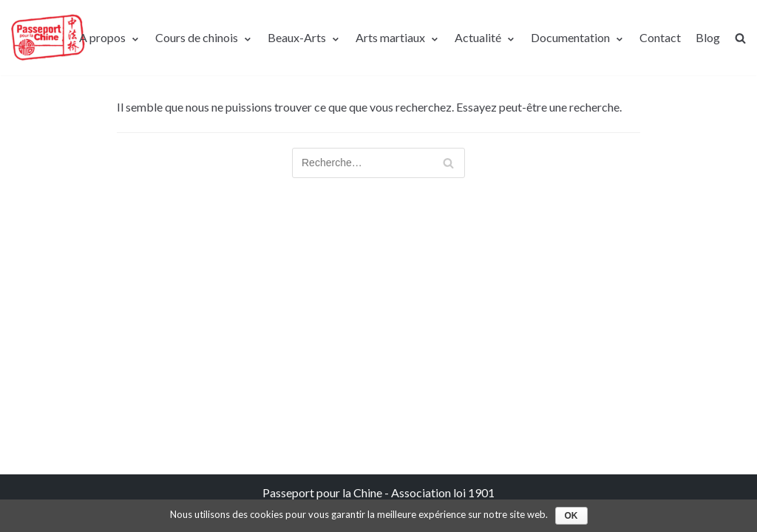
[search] (740, 38)
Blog (708, 37)
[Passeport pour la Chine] (48, 38)
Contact (660, 37)
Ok (571, 516)
